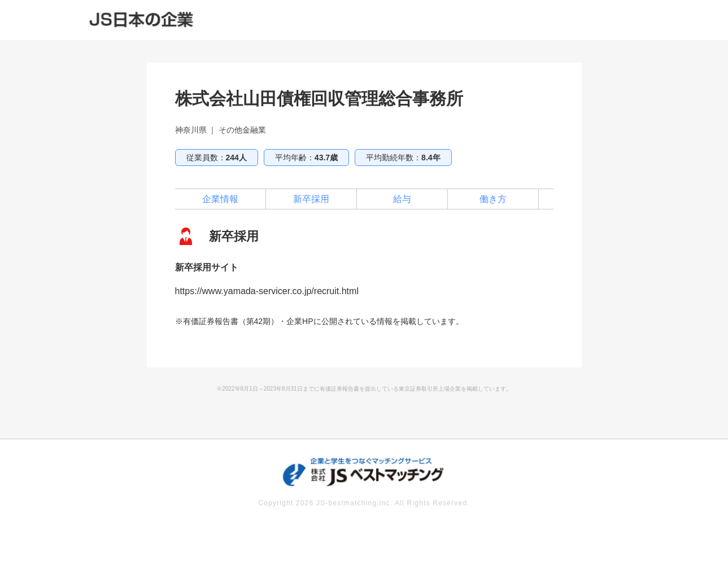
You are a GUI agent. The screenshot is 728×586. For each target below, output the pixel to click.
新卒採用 (311, 199)
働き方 (493, 199)
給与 (402, 199)
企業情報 (220, 199)
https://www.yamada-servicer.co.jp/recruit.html (267, 291)
